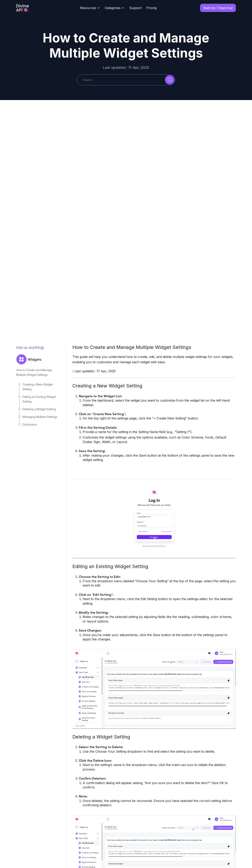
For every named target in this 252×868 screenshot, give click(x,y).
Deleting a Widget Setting (39, 409)
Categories (113, 8)
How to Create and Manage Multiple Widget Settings (34, 372)
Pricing (151, 8)
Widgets (29, 359)
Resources (88, 8)
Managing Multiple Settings (40, 417)
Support (135, 8)
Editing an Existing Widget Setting (39, 399)
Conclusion (30, 424)
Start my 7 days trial (218, 8)
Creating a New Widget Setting (38, 387)
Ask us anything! (30, 348)
